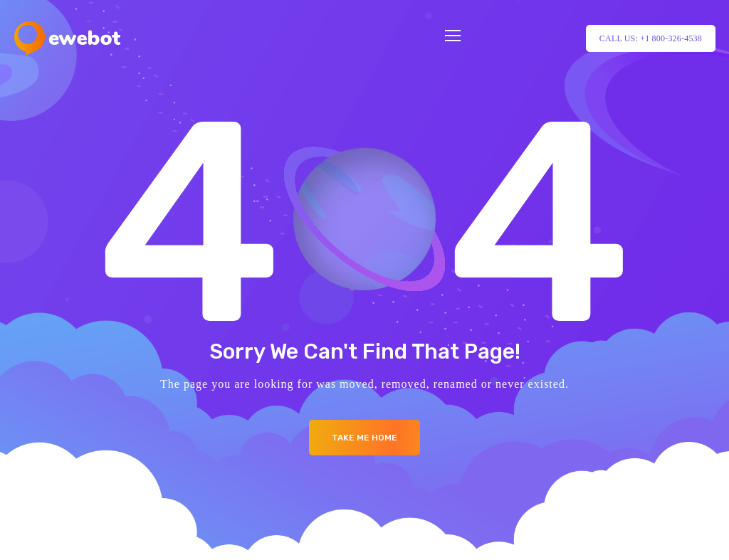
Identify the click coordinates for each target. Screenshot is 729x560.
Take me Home (364, 438)
